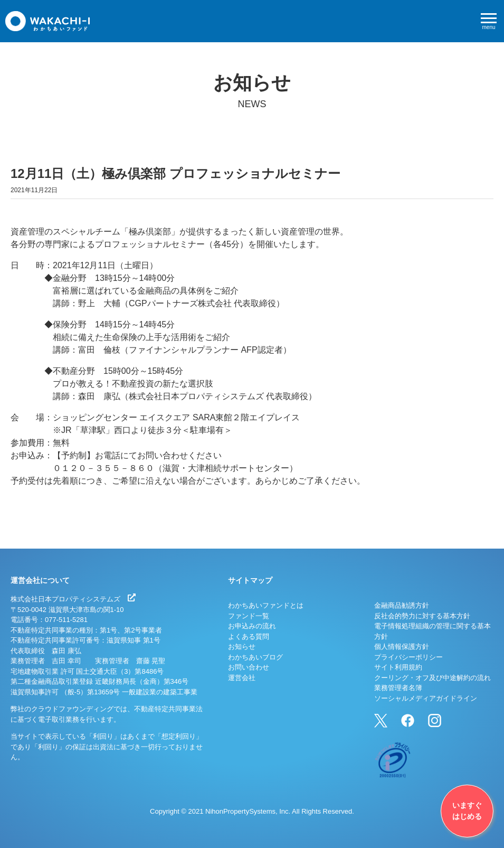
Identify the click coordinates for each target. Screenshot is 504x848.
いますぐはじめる (467, 811)
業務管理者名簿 (398, 688)
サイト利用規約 (398, 667)
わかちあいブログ (255, 657)
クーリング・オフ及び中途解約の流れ (432, 678)
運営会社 (242, 678)
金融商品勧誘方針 (402, 605)
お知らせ (242, 647)
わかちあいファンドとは (266, 605)
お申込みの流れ (252, 626)
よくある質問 (249, 637)
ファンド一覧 (249, 616)
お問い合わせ (249, 667)
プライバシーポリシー (408, 657)
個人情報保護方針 (402, 647)
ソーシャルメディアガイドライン (426, 698)
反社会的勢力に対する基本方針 (422, 616)
